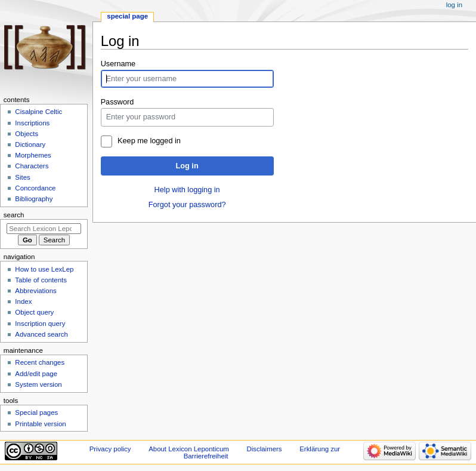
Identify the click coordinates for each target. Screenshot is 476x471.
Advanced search (41, 334)
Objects (27, 134)
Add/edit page (36, 374)
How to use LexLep (44, 269)
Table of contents (41, 280)
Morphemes (33, 155)
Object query (34, 312)
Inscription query (40, 324)
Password (118, 102)
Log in (187, 166)
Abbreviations (35, 291)
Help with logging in (187, 190)
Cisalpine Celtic (38, 112)
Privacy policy (110, 449)
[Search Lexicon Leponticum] (44, 229)
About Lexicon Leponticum (189, 449)
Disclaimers (265, 449)
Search (14, 215)
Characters (32, 166)
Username (118, 64)
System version (38, 384)
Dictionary (30, 144)
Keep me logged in (149, 141)
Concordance (35, 188)
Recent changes (40, 362)
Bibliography (34, 199)
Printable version (40, 424)
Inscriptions (32, 123)
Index (23, 301)
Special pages (36, 412)
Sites (22, 177)
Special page (127, 16)
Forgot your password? (187, 205)
